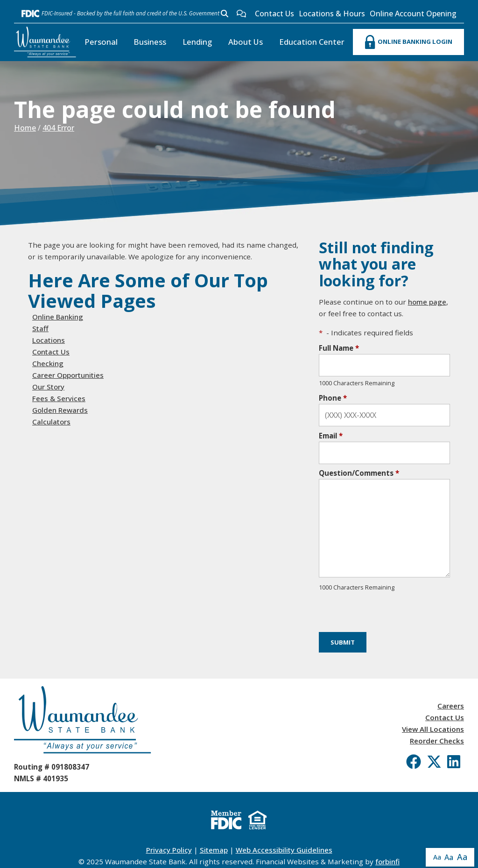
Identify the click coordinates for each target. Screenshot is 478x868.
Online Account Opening (413, 14)
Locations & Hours (332, 14)
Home (25, 128)
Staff (40, 328)
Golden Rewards (60, 410)
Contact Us (274, 14)
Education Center (312, 42)
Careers (451, 706)
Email (331, 436)
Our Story (48, 387)
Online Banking (58, 317)
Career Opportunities (68, 375)
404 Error (58, 128)
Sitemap (214, 850)
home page (427, 302)
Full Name (339, 348)
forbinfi (387, 861)
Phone (333, 398)
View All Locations (433, 729)
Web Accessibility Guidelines (284, 850)
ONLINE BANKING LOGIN (408, 42)
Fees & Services (59, 398)
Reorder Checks (437, 741)
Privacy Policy (169, 850)
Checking (48, 363)
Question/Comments (359, 473)
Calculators (51, 422)
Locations (49, 340)
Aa (437, 857)
